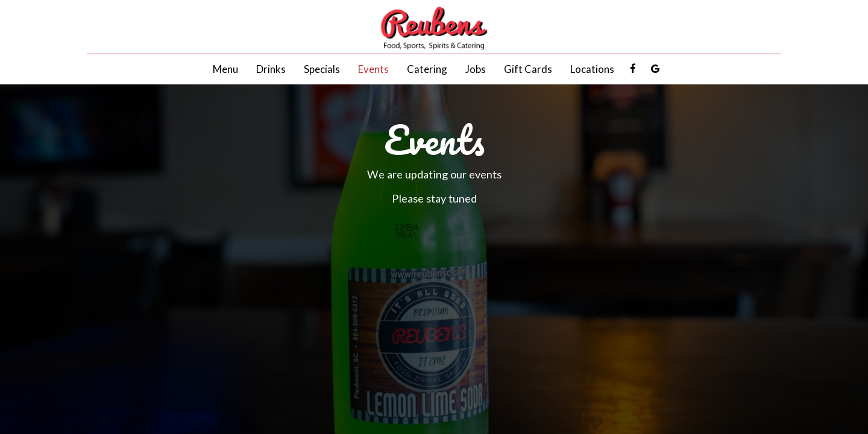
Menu (225, 69)
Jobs (476, 69)
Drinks (271, 69)
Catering (427, 69)
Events (373, 69)
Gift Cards (528, 69)
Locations (592, 69)
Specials (322, 69)
